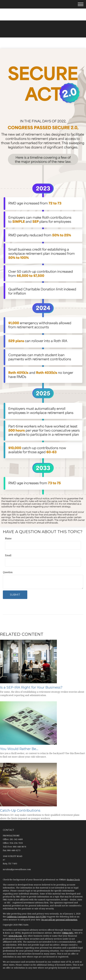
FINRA (65, 933)
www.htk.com (15, 936)
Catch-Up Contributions (20, 810)
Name (8, 539)
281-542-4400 (43, 10)
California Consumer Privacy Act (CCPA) (26, 917)
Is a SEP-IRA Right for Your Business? (31, 687)
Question (8, 572)
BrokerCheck (73, 880)
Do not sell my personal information (59, 920)
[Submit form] (15, 595)
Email (8, 555)
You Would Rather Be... (19, 749)
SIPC (71, 933)
